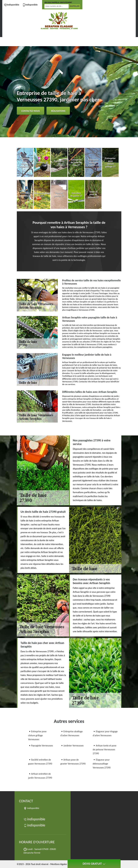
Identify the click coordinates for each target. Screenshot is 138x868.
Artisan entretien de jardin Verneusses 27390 (40, 776)
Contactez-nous (31, 111)
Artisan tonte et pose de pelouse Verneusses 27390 (105, 749)
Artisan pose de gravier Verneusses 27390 (73, 762)
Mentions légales (59, 864)
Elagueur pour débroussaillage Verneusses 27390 (102, 764)
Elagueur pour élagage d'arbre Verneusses (105, 733)
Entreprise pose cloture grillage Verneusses (37, 735)
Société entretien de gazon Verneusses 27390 (40, 762)
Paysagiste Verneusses (42, 746)
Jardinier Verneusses (74, 746)
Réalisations (58, 111)
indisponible (12, 5)
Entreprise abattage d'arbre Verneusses (72, 733)
